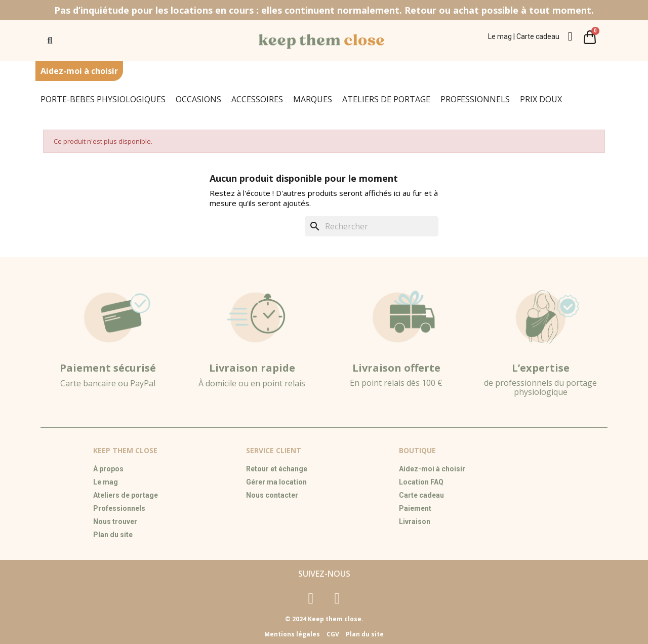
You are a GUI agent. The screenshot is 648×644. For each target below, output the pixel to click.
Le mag (500, 36)
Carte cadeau (538, 36)
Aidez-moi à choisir (79, 71)
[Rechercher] (372, 226)
